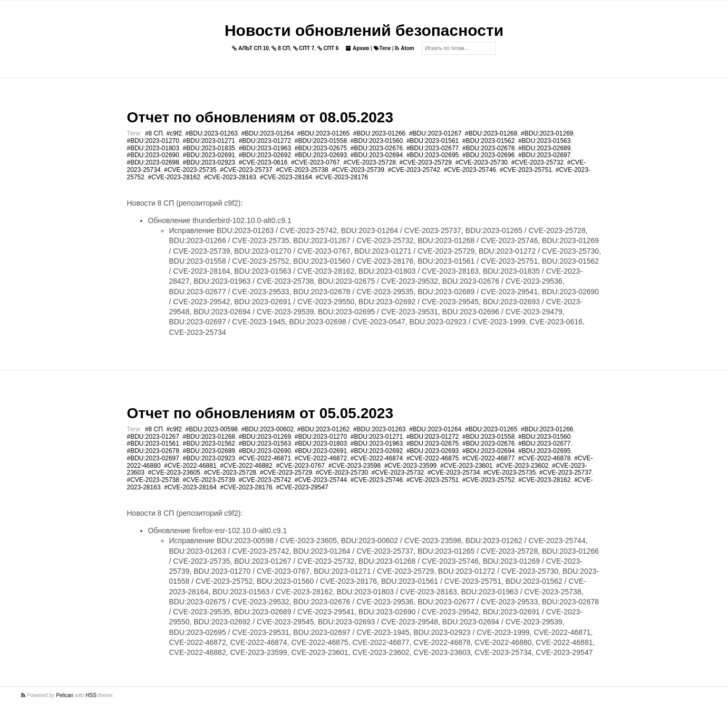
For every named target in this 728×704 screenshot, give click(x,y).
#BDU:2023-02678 (488, 148)
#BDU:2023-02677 (433, 148)
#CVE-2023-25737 (246, 170)
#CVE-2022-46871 (265, 458)
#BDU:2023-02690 (153, 155)
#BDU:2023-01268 (491, 133)
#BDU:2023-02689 (544, 148)
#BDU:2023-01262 (323, 429)
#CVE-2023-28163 (230, 177)
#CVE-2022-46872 (321, 458)
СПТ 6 (328, 48)
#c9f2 (174, 133)
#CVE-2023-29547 (302, 487)
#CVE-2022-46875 (433, 458)
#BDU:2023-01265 (323, 133)
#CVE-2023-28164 (286, 177)
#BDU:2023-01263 (212, 133)
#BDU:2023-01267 (435, 133)
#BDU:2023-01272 (265, 141)
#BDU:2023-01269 (547, 133)
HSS (91, 695)
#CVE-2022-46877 (488, 458)
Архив (357, 48)
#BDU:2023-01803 (153, 148)
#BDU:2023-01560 (377, 141)
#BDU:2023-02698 (153, 162)
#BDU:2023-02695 (433, 155)
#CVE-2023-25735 (190, 170)
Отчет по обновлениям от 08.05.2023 (260, 117)
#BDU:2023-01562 (488, 141)
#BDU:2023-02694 (377, 155)
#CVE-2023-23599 (410, 466)
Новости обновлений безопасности (364, 30)
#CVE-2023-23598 (355, 466)
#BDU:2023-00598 (212, 429)
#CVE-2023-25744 (321, 480)
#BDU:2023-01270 (153, 141)
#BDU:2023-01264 (268, 133)
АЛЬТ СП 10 (250, 48)
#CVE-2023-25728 (369, 162)
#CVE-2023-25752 (488, 480)
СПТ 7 (304, 48)
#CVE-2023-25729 (426, 162)
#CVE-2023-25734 (454, 472)
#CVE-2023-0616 (263, 162)
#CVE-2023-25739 (358, 170)
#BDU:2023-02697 (544, 155)
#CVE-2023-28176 (342, 177)
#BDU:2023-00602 (268, 429)
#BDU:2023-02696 (488, 155)
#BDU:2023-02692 (265, 155)
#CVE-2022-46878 (544, 458)
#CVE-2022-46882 (246, 466)
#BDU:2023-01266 (379, 133)
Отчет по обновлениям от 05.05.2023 (260, 413)
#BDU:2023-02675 (321, 148)
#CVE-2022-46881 (190, 466)
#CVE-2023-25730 (482, 162)
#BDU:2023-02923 (209, 162)
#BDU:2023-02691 (209, 155)
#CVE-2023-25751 (526, 170)
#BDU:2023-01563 (544, 141)
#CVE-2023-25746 (470, 170)
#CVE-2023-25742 (414, 170)
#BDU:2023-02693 (321, 155)
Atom (404, 48)
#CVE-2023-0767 (316, 162)
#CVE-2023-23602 (522, 466)
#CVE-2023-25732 (537, 162)
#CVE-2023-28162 (174, 177)
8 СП (281, 48)
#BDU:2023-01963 (265, 148)
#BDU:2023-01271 (209, 141)
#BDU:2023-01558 (321, 141)
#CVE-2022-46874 (377, 458)
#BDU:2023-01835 (209, 148)
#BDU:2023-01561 (433, 141)
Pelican (65, 695)
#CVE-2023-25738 (302, 170)
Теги (382, 48)
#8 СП (154, 133)
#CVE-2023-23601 (466, 466)
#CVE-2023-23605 (174, 472)
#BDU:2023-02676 (377, 148)
